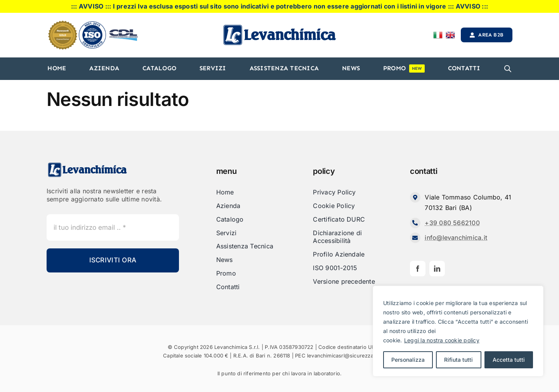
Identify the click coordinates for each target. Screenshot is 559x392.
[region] (458, 331)
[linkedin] (437, 269)
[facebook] (418, 269)
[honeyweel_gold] (63, 24)
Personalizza (408, 360)
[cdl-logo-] (123, 30)
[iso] (92, 24)
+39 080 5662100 (452, 223)
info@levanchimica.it (456, 238)
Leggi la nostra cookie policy (442, 340)
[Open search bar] (508, 69)
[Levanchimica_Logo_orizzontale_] (279, 27)
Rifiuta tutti (458, 360)
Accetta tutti (509, 360)
